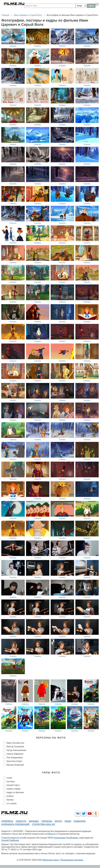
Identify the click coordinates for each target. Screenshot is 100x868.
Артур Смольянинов (16, 750)
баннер (10, 800)
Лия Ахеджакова (15, 758)
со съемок (12, 803)
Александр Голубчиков (66, 838)
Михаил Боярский (15, 765)
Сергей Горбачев (10, 840)
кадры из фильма (15, 792)
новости (21, 821)
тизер (9, 778)
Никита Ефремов (15, 754)
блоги (58, 821)
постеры (11, 781)
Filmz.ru (51, 834)
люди (68, 821)
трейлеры (7, 821)
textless (10, 796)
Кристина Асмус (14, 761)
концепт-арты (13, 785)
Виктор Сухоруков (15, 747)
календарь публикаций (15, 824)
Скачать (13, 46)
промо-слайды (14, 789)
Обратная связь (51, 860)
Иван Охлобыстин (15, 743)
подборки (80, 821)
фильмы (34, 821)
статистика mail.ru (44, 824)
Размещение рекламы (72, 860)
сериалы (47, 821)
